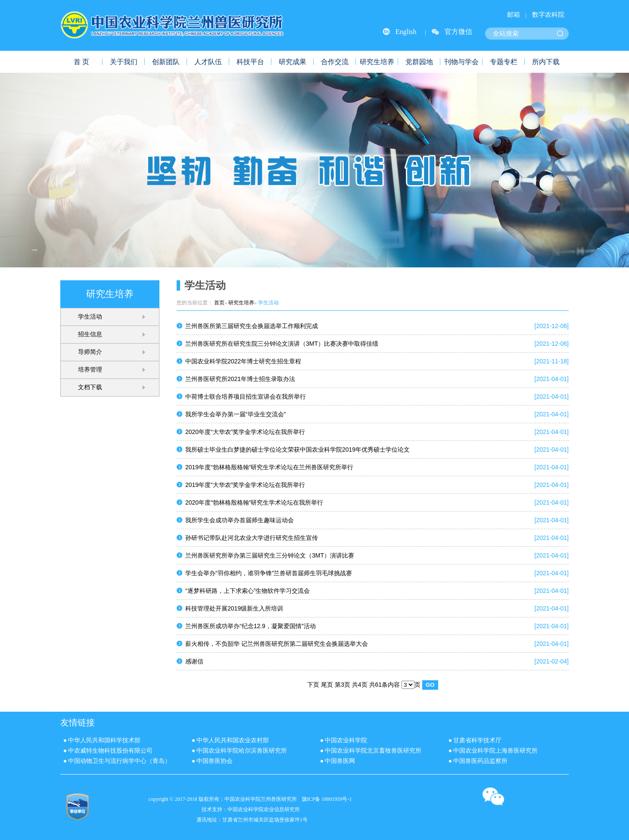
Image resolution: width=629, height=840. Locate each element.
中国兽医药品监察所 (480, 761)
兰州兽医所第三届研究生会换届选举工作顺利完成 (252, 326)
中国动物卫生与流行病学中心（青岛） (119, 761)
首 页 (81, 62)
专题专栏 (504, 62)
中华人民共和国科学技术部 (104, 740)
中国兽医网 (340, 761)
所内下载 (546, 62)
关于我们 (124, 62)
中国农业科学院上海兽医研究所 (495, 751)
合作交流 (335, 62)
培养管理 (90, 370)
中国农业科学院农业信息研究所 (264, 809)
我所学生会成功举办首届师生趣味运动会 (240, 520)
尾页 (327, 685)
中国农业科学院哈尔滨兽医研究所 (242, 751)
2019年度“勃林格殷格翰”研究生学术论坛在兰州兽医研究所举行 (269, 467)
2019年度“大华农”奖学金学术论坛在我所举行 (245, 485)
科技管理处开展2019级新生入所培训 (234, 608)
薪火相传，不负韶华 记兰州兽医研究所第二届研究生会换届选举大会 (277, 644)
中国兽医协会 (215, 761)
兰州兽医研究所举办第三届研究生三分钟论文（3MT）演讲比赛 (270, 555)
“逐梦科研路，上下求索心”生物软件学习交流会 (248, 591)
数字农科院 (548, 15)
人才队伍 (208, 62)
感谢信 (194, 661)
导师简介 (90, 352)
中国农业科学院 (346, 740)
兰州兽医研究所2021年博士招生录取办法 (240, 379)
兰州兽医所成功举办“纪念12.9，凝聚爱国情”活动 (251, 626)
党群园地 (419, 62)
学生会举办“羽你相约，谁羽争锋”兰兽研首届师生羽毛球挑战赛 (269, 573)
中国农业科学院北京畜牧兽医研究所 (373, 751)
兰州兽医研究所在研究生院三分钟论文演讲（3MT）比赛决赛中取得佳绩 (282, 344)
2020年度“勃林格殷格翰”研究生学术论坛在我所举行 (254, 502)
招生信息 (90, 334)
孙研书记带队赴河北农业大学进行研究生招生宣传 (252, 538)
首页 (219, 303)
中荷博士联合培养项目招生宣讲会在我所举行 (246, 397)
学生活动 (90, 317)
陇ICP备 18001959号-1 (327, 799)
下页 (313, 685)
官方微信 (458, 32)
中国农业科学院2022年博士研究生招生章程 (243, 361)
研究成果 (293, 62)
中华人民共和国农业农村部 (233, 740)
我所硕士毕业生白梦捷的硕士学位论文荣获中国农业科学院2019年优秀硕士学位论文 (297, 449)
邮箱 (514, 15)
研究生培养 (377, 62)
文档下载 (90, 387)
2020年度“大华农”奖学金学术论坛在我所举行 (245, 432)
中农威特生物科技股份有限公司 (110, 751)
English (406, 32)
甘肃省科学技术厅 (477, 740)
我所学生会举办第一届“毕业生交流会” (235, 414)
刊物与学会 (461, 62)
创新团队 (166, 62)
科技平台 (250, 62)
